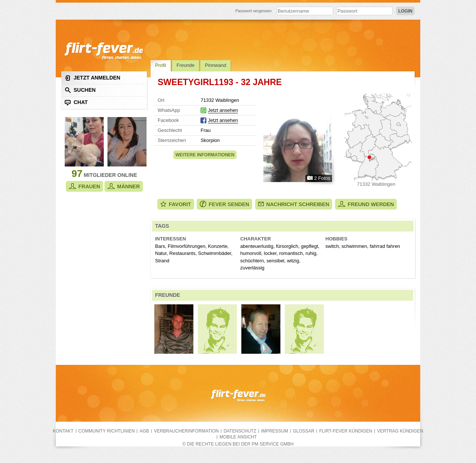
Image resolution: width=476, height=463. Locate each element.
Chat (76, 102)
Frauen (84, 186)
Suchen (80, 90)
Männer (124, 186)
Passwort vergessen (254, 11)
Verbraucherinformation (186, 431)
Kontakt (63, 431)
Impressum (274, 431)
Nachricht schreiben (294, 204)
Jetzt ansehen (223, 110)
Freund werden (366, 204)
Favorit (176, 204)
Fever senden (224, 204)
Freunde (186, 65)
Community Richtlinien (107, 431)
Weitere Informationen (205, 155)
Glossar (304, 431)
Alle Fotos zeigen (298, 138)
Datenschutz (240, 431)
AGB (144, 431)
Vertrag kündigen (400, 431)
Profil (161, 65)
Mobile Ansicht (238, 437)
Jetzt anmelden (92, 78)
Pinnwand (216, 65)
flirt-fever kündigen (346, 431)
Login (405, 11)
